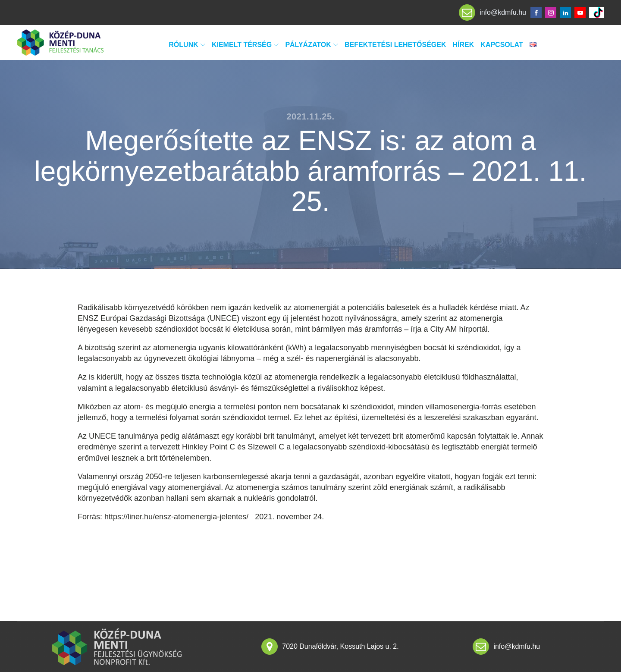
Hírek (464, 45)
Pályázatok (312, 45)
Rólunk (187, 45)
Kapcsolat (502, 45)
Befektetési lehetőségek (395, 45)
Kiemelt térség (245, 45)
